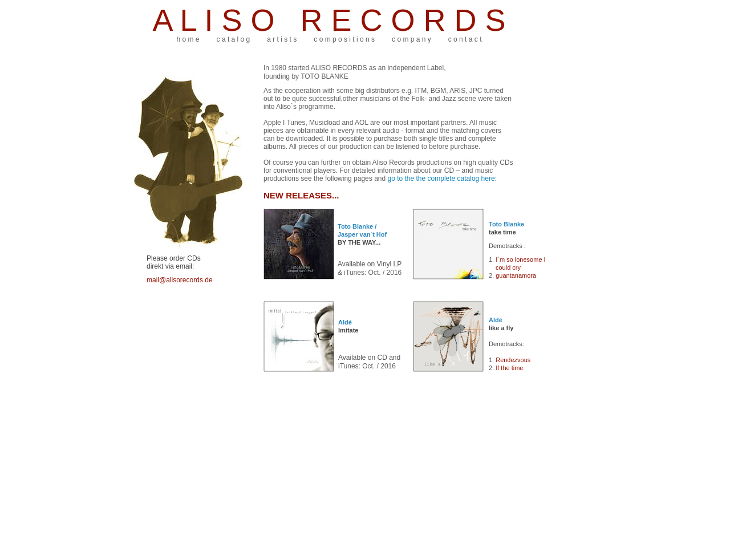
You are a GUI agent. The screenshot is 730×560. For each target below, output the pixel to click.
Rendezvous (513, 360)
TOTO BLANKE (325, 76)
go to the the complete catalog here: (442, 178)
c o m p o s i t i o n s (344, 39)
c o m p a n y (411, 39)
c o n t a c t (465, 39)
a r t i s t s (282, 39)
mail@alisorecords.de (180, 280)
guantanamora (516, 275)
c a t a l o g (234, 39)
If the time (509, 368)
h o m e (188, 39)
